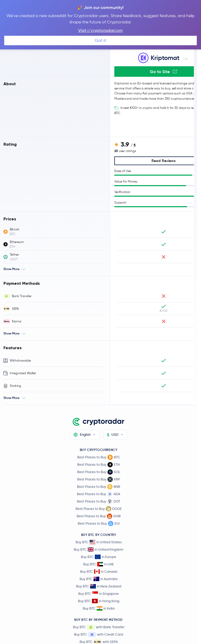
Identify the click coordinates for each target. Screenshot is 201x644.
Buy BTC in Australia (99, 579)
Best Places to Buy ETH (99, 465)
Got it (101, 40)
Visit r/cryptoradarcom (101, 30)
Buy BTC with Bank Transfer (99, 627)
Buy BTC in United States (99, 542)
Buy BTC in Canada (99, 572)
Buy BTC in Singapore (99, 594)
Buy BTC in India (99, 608)
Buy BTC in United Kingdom (99, 549)
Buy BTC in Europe (99, 557)
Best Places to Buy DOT (99, 501)
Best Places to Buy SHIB (99, 516)
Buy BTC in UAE (99, 564)
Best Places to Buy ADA (99, 494)
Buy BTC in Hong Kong (99, 601)
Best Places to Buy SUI (99, 524)
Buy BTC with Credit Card (99, 635)
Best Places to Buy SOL (99, 472)
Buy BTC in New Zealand (99, 586)
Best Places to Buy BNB (99, 487)
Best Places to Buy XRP (99, 479)
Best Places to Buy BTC (99, 457)
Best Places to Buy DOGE (99, 509)
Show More (11, 269)
